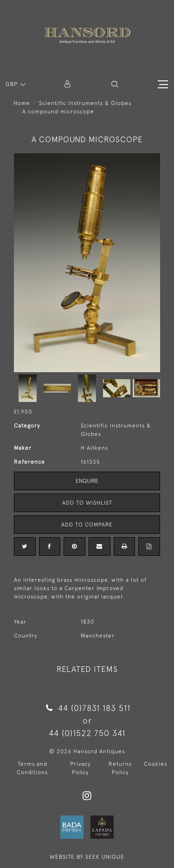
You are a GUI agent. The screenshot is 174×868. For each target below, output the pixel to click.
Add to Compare (87, 525)
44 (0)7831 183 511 (87, 708)
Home (22, 103)
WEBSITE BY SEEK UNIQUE (87, 857)
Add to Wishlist (87, 503)
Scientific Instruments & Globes (85, 103)
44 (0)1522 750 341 (87, 733)
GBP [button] (13, 84)
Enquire (87, 481)
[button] (115, 84)
